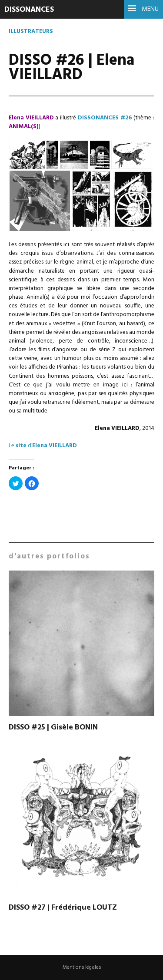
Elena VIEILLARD (55, 446)
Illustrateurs (31, 31)
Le (12, 446)
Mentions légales (82, 967)
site (21, 446)
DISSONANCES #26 (105, 118)
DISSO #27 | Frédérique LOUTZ (63, 908)
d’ (30, 446)
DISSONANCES (29, 10)
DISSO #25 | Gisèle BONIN (53, 728)
